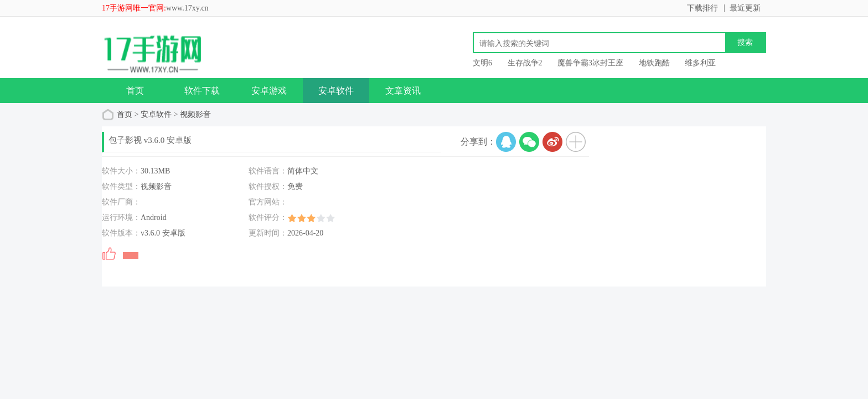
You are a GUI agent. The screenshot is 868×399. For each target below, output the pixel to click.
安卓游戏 (269, 91)
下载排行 (702, 8)
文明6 (482, 63)
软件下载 (202, 91)
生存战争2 (525, 63)
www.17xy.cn (187, 8)
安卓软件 (336, 91)
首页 (135, 91)
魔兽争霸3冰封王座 (590, 63)
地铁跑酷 (654, 63)
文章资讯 (403, 91)
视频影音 (195, 114)
